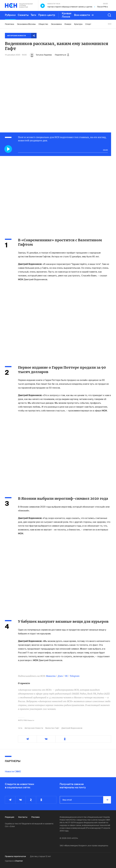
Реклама (35, 817)
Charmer (19, 861)
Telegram (75, 676)
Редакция (10, 817)
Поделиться (62, 55)
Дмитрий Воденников (72, 728)
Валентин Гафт (52, 728)
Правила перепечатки (15, 856)
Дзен (60, 676)
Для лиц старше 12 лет (40, 856)
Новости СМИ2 (13, 772)
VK (66, 676)
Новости (51, 676)
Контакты (23, 817)
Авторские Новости (34, 728)
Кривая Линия (67, 15)
